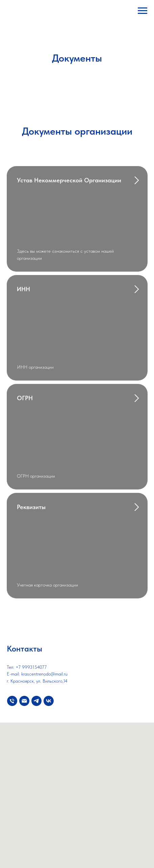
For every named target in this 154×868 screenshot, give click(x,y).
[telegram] (36, 701)
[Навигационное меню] (143, 11)
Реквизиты (31, 507)
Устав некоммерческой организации (69, 180)
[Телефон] (12, 701)
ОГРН (25, 398)
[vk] (49, 701)
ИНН (23, 289)
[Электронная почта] (24, 701)
